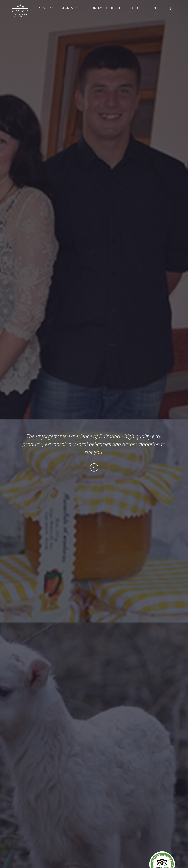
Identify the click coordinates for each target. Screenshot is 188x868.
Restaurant (45, 8)
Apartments (71, 8)
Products (135, 8)
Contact (156, 8)
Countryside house (104, 8)
